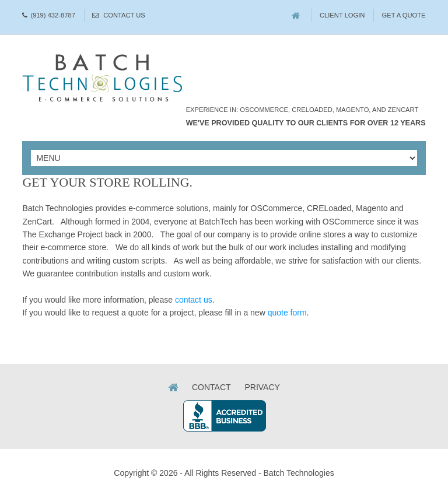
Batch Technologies (299, 473)
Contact (211, 387)
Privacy (262, 387)
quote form (287, 313)
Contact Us (124, 15)
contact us (194, 300)
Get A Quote (404, 15)
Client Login (342, 15)
